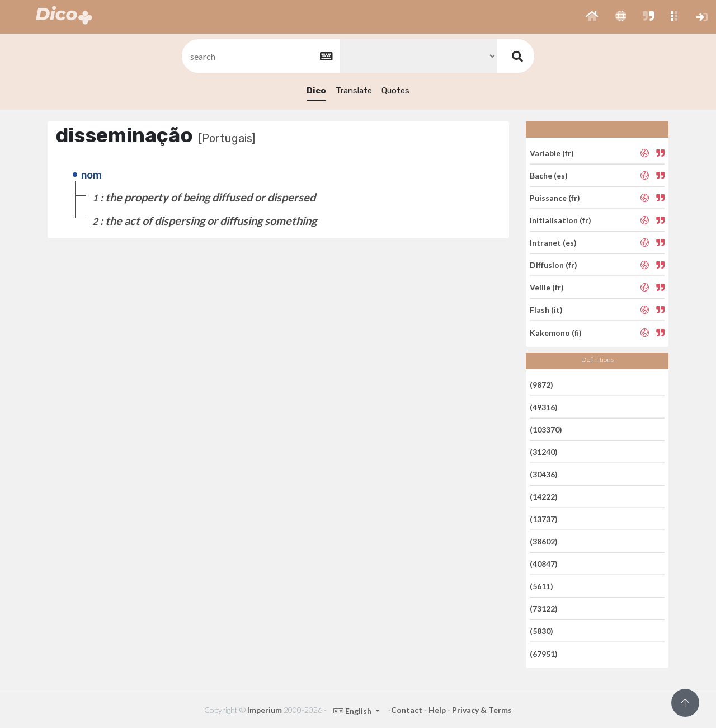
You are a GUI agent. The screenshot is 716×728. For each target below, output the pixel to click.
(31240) (544, 452)
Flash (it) (546, 310)
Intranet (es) (553, 243)
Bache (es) (549, 175)
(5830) (541, 631)
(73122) (544, 609)
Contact (407, 710)
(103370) (546, 429)
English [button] (353, 711)
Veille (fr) (547, 287)
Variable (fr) (552, 152)
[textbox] (260, 56)
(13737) (544, 519)
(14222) (544, 497)
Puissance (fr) (555, 198)
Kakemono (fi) (556, 332)
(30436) (544, 474)
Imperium (265, 710)
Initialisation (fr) (560, 220)
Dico (316, 91)
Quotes (395, 91)
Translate (354, 91)
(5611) (541, 586)
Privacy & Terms (482, 710)
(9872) (541, 384)
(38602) (544, 541)
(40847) (544, 564)
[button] (592, 17)
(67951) (544, 653)
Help (437, 710)
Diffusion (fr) (554, 265)
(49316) (544, 407)
